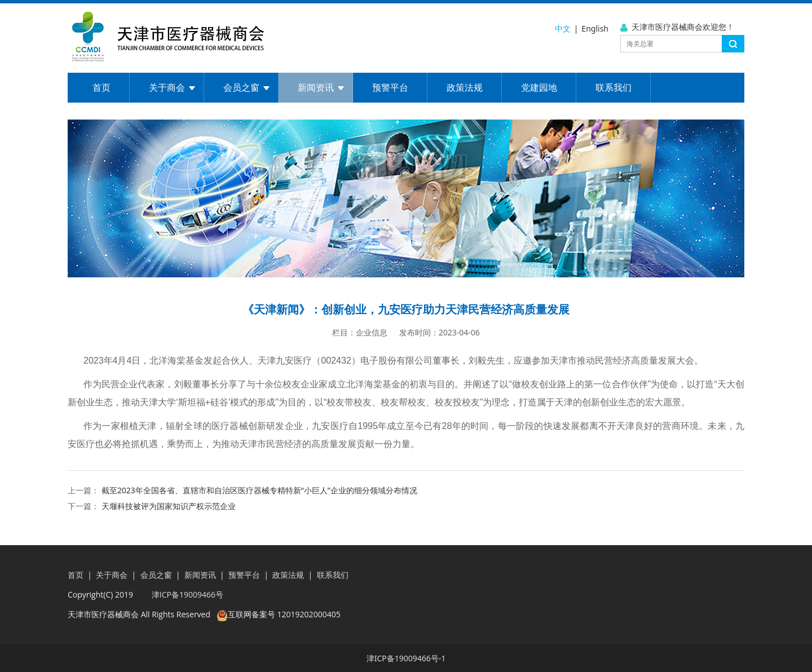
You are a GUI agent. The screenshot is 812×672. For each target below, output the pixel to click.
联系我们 (614, 87)
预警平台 (390, 87)
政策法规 (465, 87)
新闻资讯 (316, 87)
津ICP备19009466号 (186, 594)
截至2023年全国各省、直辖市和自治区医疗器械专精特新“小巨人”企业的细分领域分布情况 (259, 490)
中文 (563, 28)
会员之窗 (241, 87)
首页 (101, 87)
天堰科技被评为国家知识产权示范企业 (169, 506)
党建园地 (539, 87)
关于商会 (167, 87)
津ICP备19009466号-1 (406, 658)
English (595, 28)
